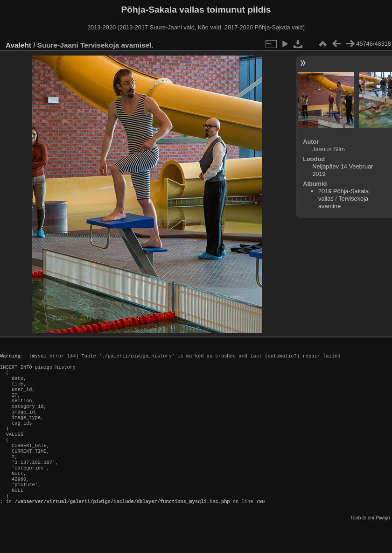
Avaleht (18, 45)
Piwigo (383, 546)
